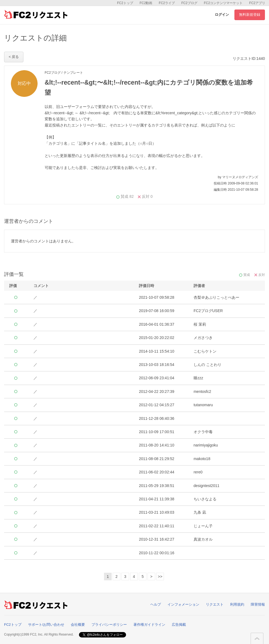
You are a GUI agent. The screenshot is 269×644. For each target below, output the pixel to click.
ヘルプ (156, 604)
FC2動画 (146, 3)
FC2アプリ (257, 3)
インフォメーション (183, 604)
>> (160, 577)
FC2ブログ (189, 3)
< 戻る (14, 57)
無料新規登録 (250, 15)
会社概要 (78, 625)
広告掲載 (179, 625)
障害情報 (258, 604)
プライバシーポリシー (109, 625)
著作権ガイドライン (149, 625)
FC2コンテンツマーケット (223, 3)
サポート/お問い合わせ (46, 625)
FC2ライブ (167, 3)
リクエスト (215, 604)
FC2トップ (125, 3)
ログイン (222, 15)
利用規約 (237, 604)
